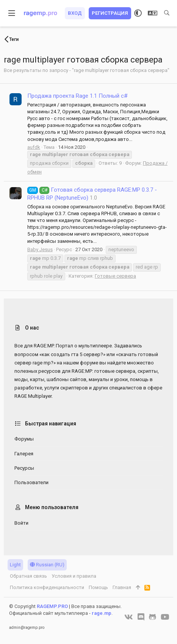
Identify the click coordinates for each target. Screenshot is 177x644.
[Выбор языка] (153, 13)
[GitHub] (153, 617)
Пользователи (31, 482)
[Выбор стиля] (138, 13)
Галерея (24, 454)
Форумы (24, 439)
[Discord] (141, 617)
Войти (21, 523)
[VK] (129, 617)
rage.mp (102, 613)
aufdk (34, 147)
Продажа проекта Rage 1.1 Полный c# (78, 96)
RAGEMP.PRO (52, 606)
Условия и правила (74, 576)
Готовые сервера (115, 276)
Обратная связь (28, 576)
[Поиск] (167, 13)
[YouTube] (165, 617)
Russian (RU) (47, 565)
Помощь (98, 587)
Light (15, 565)
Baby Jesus (40, 249)
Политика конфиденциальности (47, 587)
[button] (12, 13)
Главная (122, 587)
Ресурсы (24, 468)
